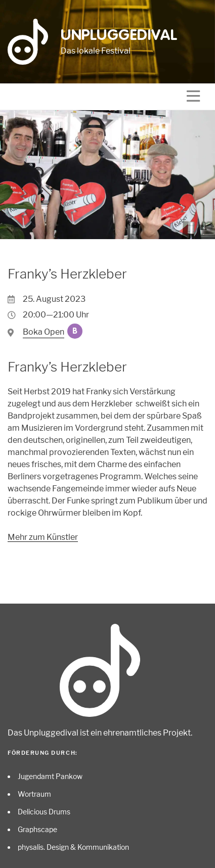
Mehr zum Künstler (43, 537)
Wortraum (34, 794)
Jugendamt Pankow (50, 776)
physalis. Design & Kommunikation (73, 847)
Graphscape (37, 829)
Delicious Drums (44, 812)
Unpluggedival (119, 36)
